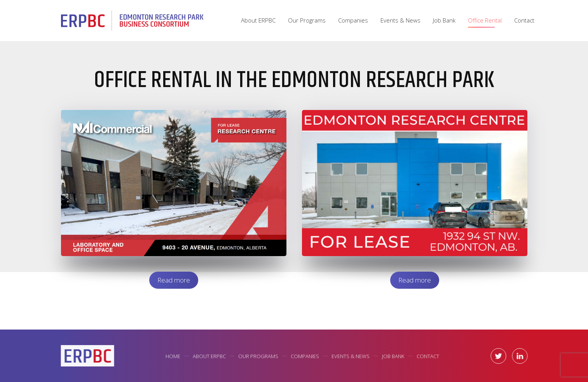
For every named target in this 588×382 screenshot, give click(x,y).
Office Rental (485, 20)
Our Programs (307, 20)
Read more (174, 280)
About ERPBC (258, 20)
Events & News (400, 20)
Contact (524, 20)
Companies (353, 20)
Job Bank (444, 20)
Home (173, 357)
